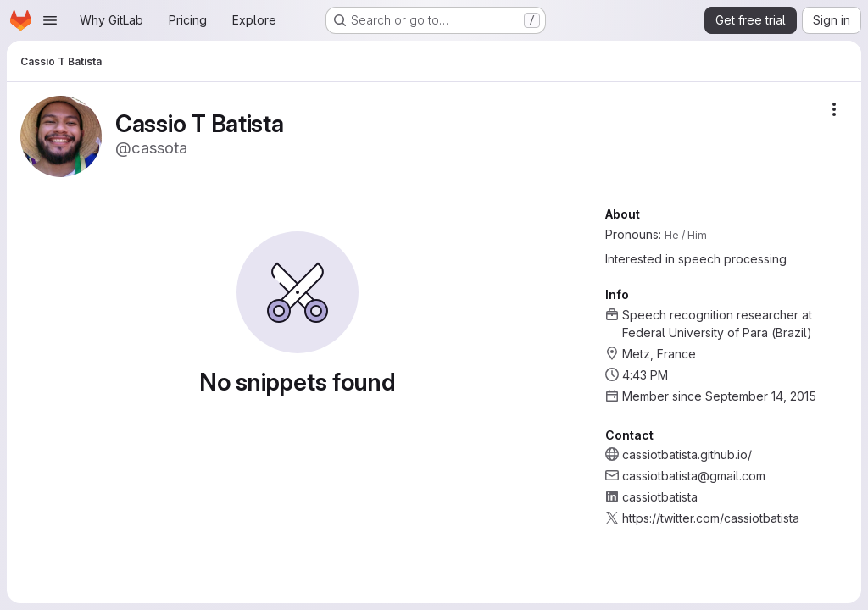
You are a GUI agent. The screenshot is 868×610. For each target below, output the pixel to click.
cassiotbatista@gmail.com (694, 476)
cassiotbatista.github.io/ (687, 455)
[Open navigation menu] (50, 20)
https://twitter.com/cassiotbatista (711, 518)
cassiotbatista (660, 497)
